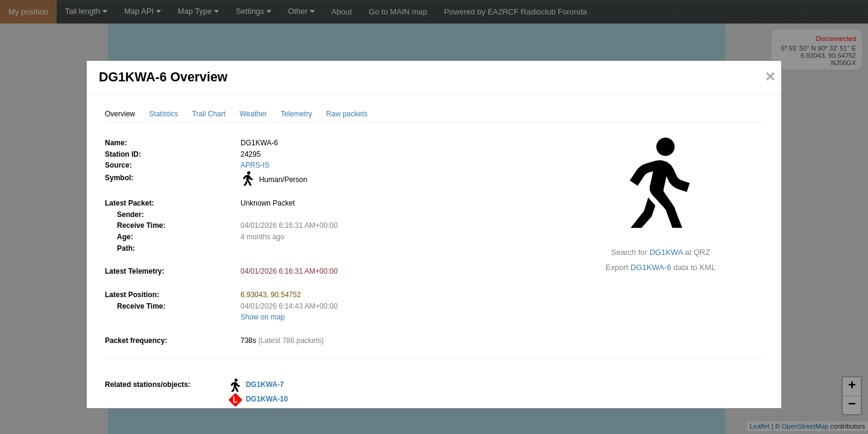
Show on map (263, 317)
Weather (253, 114)
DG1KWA (666, 252)
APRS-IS (255, 165)
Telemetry (297, 114)
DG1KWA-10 (267, 399)
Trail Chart (209, 114)
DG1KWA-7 (265, 385)
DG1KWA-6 (651, 267)
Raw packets (347, 114)
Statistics (163, 114)
